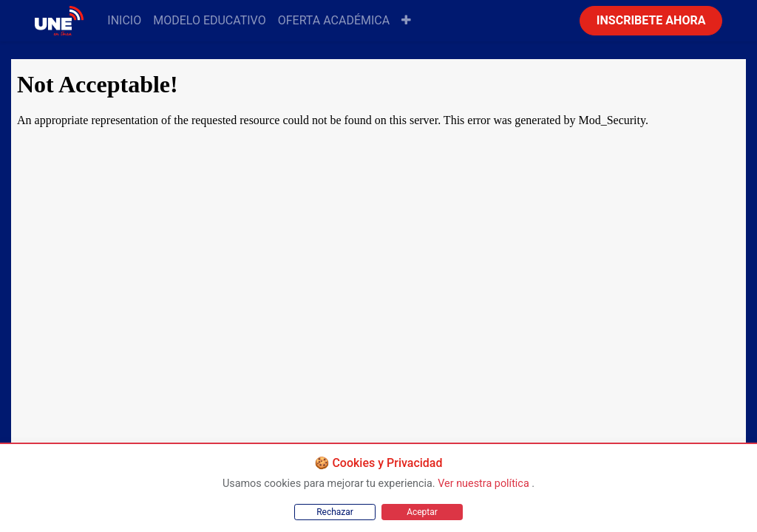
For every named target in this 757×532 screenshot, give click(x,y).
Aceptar (422, 512)
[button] (406, 21)
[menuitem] (124, 21)
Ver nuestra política (485, 484)
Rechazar (335, 512)
